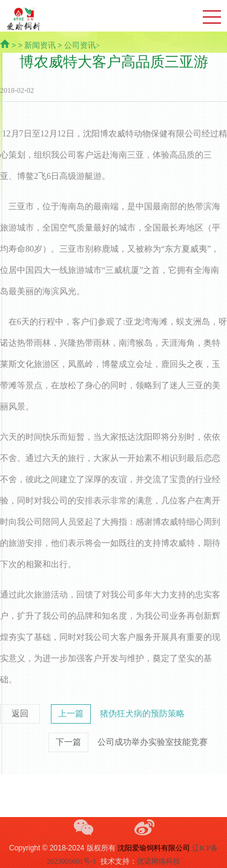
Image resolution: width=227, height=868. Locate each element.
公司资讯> (82, 45)
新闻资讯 (40, 45)
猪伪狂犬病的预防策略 (142, 714)
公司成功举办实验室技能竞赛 (153, 742)
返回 (20, 714)
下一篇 (68, 742)
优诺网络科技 (159, 861)
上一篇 (71, 714)
